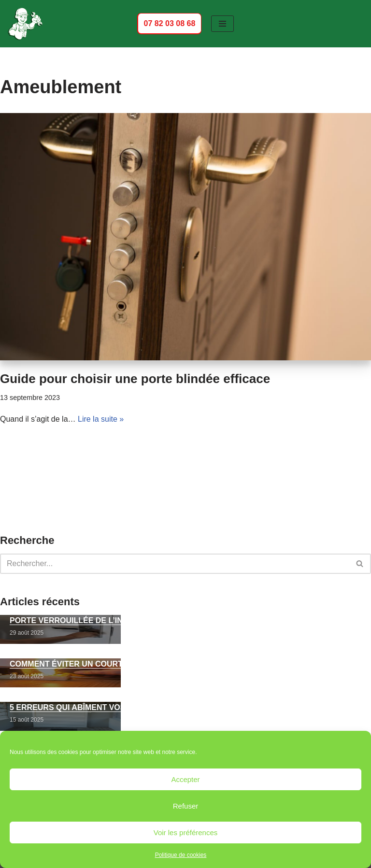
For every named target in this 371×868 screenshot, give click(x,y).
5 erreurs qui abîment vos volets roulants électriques (135, 707)
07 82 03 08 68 (169, 23)
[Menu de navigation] (222, 24)
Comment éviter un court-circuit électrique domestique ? (139, 664)
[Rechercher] (175, 564)
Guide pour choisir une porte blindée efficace (135, 379)
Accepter (185, 779)
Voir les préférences (186, 832)
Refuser (186, 806)
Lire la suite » (101, 419)
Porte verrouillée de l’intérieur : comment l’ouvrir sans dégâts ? (158, 620)
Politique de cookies (181, 855)
